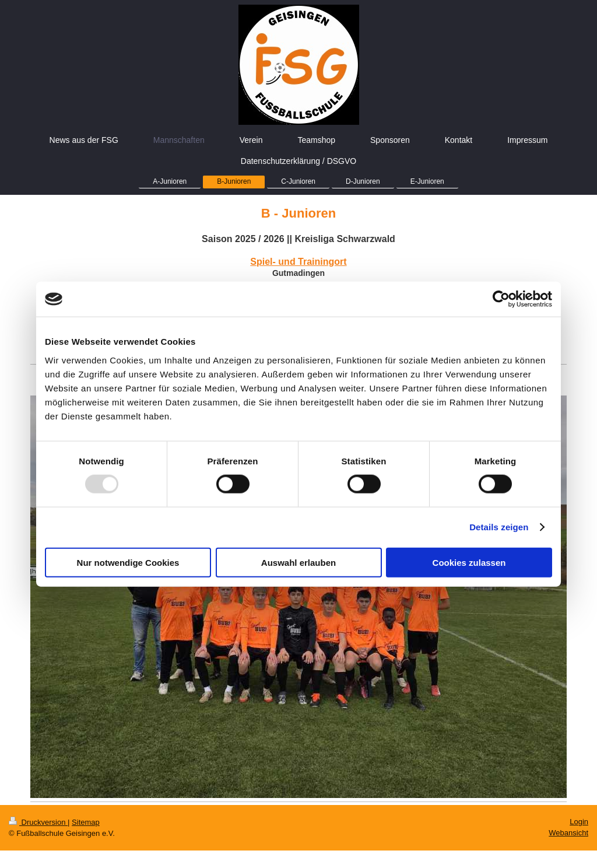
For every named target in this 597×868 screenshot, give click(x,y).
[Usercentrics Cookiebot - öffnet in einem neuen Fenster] (501, 299)
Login (579, 822)
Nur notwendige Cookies (128, 562)
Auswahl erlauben (298, 562)
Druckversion (38, 822)
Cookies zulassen (469, 562)
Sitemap (86, 822)
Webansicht (568, 833)
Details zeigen (499, 527)
